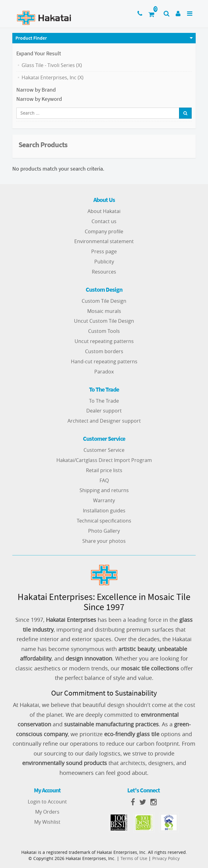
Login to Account (47, 802)
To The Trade (104, 401)
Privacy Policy (166, 858)
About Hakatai (104, 211)
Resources (104, 272)
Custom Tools (104, 331)
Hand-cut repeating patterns (104, 361)
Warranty (104, 500)
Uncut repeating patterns (104, 341)
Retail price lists (104, 470)
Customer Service (104, 450)
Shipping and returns (104, 490)
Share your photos (104, 541)
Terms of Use (134, 858)
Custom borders (104, 351)
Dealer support (104, 411)
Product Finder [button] (31, 38)
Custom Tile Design (104, 301)
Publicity (104, 262)
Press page (104, 251)
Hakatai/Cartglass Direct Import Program (104, 460)
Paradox (104, 372)
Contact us (104, 221)
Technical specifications (104, 521)
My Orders (47, 812)
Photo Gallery (104, 531)
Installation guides (104, 511)
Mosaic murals (104, 311)
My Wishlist (47, 822)
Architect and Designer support (104, 421)
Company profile (104, 231)
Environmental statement (104, 241)
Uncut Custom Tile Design (104, 321)
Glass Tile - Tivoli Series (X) (52, 65)
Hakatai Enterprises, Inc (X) (53, 77)
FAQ (104, 480)
